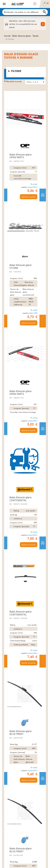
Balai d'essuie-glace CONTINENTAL (21, 499)
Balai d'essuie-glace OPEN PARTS (21, 156)
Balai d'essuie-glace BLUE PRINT (21, 733)
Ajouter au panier (29, 197)
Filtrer (16, 71)
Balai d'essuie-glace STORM (21, 266)
